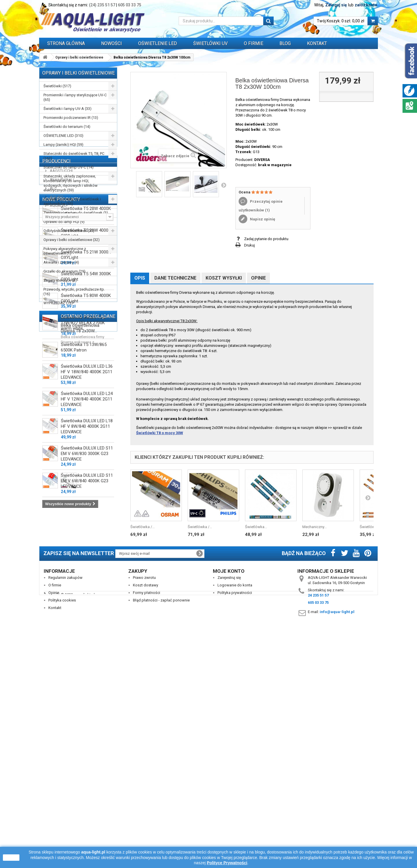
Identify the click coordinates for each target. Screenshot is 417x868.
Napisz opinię (262, 219)
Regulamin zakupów (65, 804)
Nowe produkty (61, 399)
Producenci (56, 322)
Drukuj (249, 245)
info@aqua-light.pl (337, 838)
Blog (285, 43)
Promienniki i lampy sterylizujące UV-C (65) (75, 97)
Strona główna (66, 43)
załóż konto (366, 5)
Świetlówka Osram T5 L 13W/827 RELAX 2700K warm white (83, 525)
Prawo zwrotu (144, 804)
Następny (224, 185)
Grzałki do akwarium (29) (64, 271)
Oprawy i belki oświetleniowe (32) (72, 240)
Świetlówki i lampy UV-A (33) (67, 109)
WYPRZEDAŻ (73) (58, 303)
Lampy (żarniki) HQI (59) (63, 145)
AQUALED (58, 366)
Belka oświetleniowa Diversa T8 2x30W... (80, 741)
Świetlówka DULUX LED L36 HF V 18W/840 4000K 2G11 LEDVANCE (87, 574)
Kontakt (317, 43)
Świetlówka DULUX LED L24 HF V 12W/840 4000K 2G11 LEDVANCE (87, 601)
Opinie (258, 278)
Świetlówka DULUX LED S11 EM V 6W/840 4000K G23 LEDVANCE (87, 683)
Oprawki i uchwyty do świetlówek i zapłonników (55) (72, 201)
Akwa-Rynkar (60, 340)
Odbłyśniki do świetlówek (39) (69, 231)
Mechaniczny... (314, 527)
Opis (140, 278)
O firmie (55, 811)
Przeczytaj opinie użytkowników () (261, 206)
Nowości (111, 43)
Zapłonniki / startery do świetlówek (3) (76, 213)
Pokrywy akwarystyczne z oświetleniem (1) (65, 251)
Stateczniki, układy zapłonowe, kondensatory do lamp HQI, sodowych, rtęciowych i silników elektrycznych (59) (71, 183)
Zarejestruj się (229, 804)
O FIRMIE (254, 43)
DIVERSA (262, 160)
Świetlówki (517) (57, 86)
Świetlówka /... (142, 527)
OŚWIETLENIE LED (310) (63, 136)
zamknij (11, 858)
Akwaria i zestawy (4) (61, 262)
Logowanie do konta (235, 811)
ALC (53, 349)
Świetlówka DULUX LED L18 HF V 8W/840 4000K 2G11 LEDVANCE (87, 628)
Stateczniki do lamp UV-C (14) (68, 167)
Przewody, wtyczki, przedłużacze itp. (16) (74, 292)
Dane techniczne (175, 278)
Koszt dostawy (146, 811)
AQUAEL (57, 358)
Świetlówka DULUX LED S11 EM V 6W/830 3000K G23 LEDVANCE (87, 656)
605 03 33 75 (130, 5)
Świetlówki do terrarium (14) (67, 127)
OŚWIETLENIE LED (158, 43)
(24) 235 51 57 (102, 5)
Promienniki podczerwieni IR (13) (71, 118)
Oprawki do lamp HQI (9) (64, 222)
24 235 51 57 (318, 821)
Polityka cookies (62, 826)
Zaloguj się (336, 5)
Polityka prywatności (235, 819)
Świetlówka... (256, 527)
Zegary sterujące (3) (60, 280)
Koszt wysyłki (224, 278)
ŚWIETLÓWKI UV (210, 43)
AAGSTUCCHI (61, 332)
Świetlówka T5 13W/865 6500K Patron (84, 549)
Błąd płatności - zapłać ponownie (161, 826)
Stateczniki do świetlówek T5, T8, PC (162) (74, 156)
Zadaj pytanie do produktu (266, 239)
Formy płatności (147, 819)
